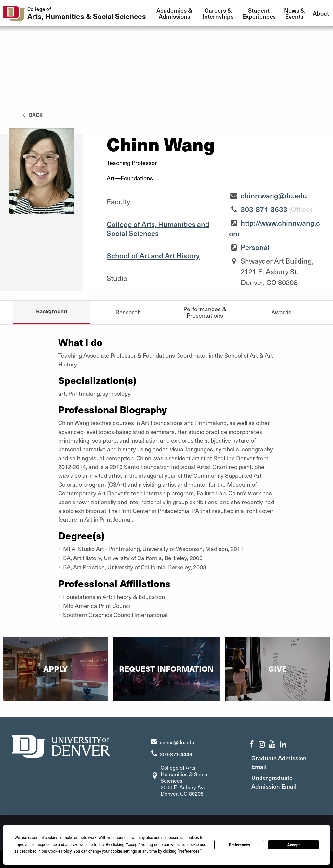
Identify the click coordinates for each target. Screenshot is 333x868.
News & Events (295, 13)
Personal (255, 247)
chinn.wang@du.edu (274, 195)
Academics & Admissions (175, 13)
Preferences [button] (189, 851)
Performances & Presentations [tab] (205, 312)
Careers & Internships (218, 13)
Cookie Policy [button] (60, 851)
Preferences (239, 845)
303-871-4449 (176, 754)
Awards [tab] (281, 312)
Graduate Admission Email (279, 762)
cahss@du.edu (177, 742)
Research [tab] (128, 312)
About (321, 13)
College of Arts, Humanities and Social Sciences (158, 228)
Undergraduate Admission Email (274, 782)
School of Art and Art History (153, 255)
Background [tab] (52, 311)
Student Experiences (259, 13)
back (32, 115)
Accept (294, 845)
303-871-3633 (264, 209)
